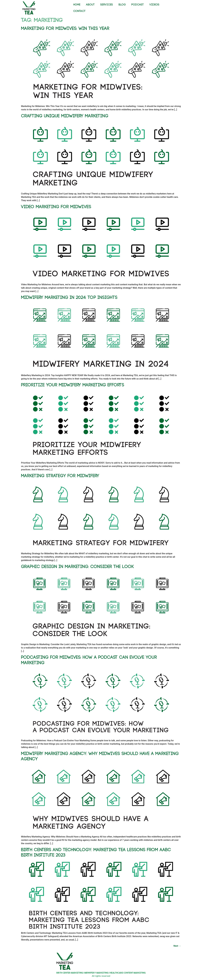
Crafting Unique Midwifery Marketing (65, 116)
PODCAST (138, 5)
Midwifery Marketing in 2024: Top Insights (69, 298)
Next (177, 946)
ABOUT (90, 5)
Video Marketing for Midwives (56, 207)
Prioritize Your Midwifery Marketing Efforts (73, 385)
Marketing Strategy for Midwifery (60, 476)
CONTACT (79, 11)
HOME (77, 5)
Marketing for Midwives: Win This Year (65, 29)
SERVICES (107, 5)
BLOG (122, 5)
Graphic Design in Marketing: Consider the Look (77, 567)
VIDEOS (154, 5)
